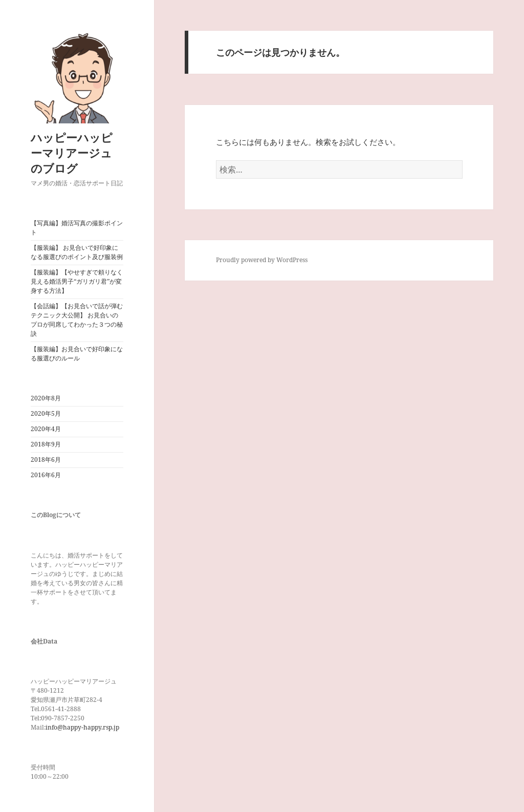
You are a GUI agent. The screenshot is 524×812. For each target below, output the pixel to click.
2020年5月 (46, 413)
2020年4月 (46, 429)
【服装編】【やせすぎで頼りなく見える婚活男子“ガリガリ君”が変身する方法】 (77, 281)
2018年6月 (46, 460)
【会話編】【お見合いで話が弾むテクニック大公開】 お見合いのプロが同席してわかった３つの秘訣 (77, 320)
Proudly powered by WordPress (262, 260)
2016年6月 (46, 475)
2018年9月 (46, 444)
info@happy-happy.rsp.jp (82, 727)
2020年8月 (46, 398)
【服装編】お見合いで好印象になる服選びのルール (77, 354)
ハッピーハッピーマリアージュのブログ (72, 153)
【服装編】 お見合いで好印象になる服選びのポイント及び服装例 (77, 252)
